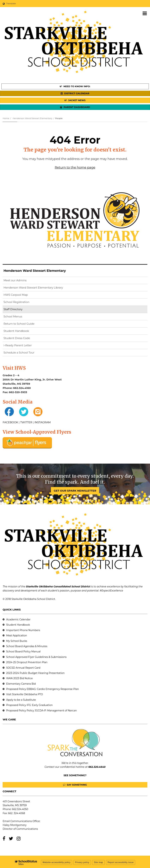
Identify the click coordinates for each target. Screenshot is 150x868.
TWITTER (26, 422)
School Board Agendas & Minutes (27, 646)
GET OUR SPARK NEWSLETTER (75, 491)
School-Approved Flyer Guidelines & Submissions (36, 657)
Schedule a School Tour (19, 353)
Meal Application (17, 635)
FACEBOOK (10, 422)
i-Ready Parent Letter (18, 345)
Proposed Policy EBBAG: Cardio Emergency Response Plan (42, 689)
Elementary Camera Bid (21, 684)
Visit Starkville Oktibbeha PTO (24, 694)
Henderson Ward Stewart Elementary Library (39, 288)
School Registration (16, 302)
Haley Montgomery (15, 825)
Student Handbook (16, 331)
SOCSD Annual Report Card (23, 668)
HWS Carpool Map (21, 295)
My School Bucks (17, 641)
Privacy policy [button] (82, 862)
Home (6, 118)
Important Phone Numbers (23, 630)
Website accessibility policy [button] (57, 862)
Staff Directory (13, 309)
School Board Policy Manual (23, 652)
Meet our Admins (15, 280)
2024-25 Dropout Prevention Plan (27, 662)
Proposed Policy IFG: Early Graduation (29, 705)
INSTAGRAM (43, 422)
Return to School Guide (19, 324)
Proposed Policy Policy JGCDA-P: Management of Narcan (42, 711)
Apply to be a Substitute (21, 700)
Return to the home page (75, 168)
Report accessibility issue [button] (121, 862)
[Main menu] (145, 13)
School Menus (13, 316)
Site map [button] (98, 862)
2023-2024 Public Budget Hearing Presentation (35, 673)
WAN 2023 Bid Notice (19, 678)
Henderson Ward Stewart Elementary (32, 118)
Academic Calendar (18, 619)
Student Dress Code (17, 338)
